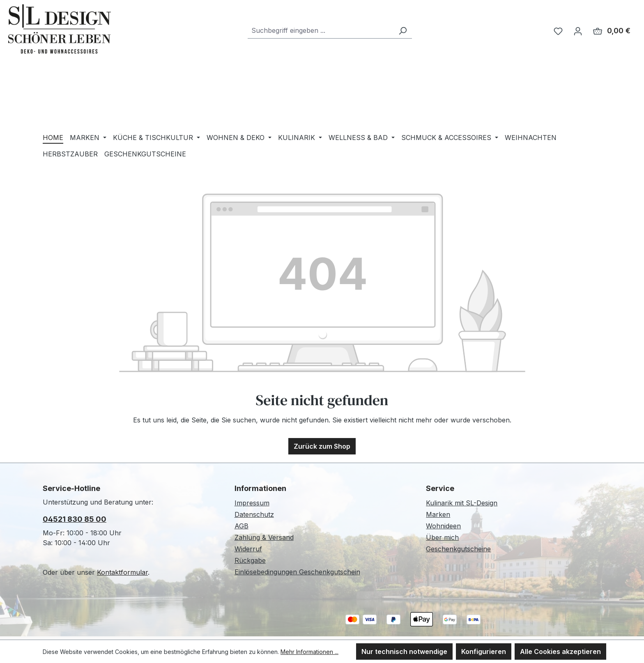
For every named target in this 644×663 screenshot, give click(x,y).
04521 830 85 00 (75, 519)
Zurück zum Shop (322, 446)
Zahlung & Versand (264, 537)
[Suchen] (402, 31)
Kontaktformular (122, 572)
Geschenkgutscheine (458, 549)
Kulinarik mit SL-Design (462, 503)
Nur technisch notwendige (404, 652)
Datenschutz (254, 514)
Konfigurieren (484, 652)
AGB (241, 526)
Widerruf (248, 549)
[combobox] (321, 31)
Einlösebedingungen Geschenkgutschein (297, 572)
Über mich (442, 537)
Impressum (252, 503)
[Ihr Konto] (578, 31)
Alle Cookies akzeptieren (560, 652)
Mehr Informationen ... (309, 652)
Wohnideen (443, 526)
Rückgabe (250, 560)
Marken (438, 514)
